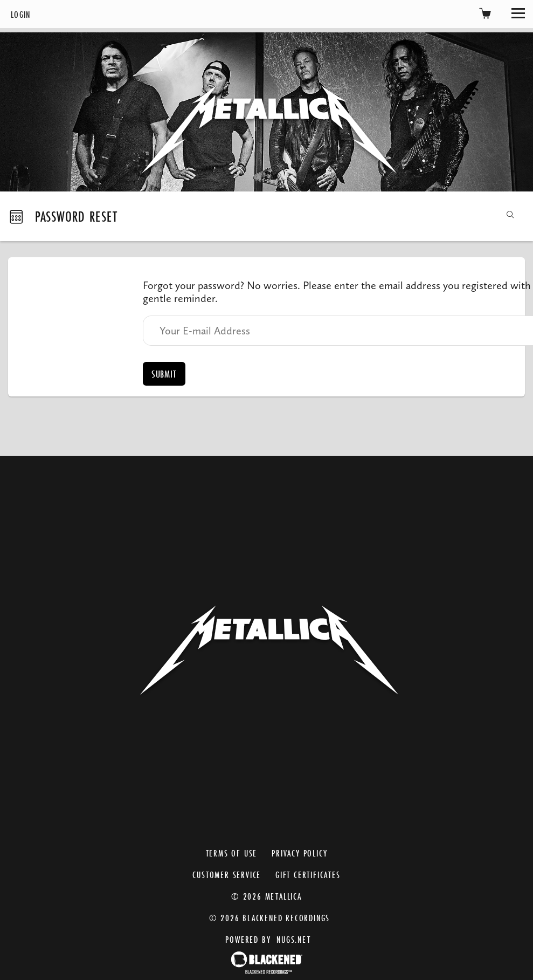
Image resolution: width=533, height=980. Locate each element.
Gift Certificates (308, 875)
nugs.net (293, 939)
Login (21, 14)
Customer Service (227, 875)
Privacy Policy (299, 853)
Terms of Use (232, 853)
